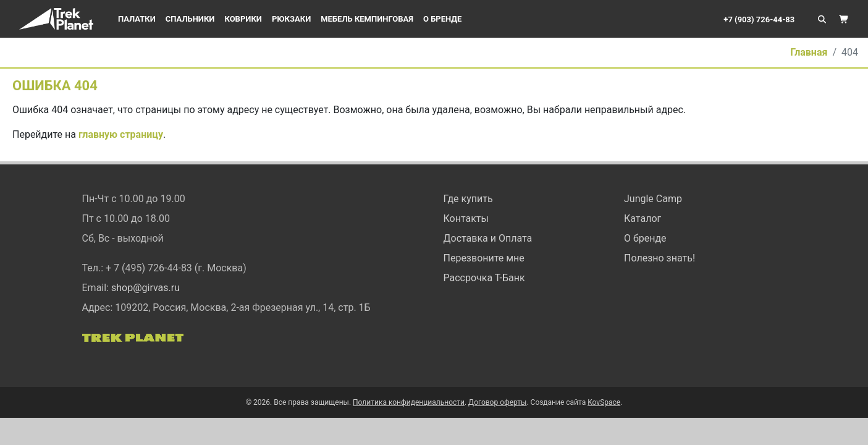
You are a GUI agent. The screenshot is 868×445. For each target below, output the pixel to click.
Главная (809, 52)
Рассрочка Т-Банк (484, 278)
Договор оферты (497, 402)
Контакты (466, 218)
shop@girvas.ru (145, 288)
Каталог (643, 218)
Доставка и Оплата (488, 238)
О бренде (442, 19)
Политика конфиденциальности (409, 402)
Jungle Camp (653, 199)
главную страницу (121, 134)
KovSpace (604, 402)
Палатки (137, 19)
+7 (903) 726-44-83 (759, 19)
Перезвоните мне (484, 258)
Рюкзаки (291, 19)
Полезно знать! (659, 258)
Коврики (243, 19)
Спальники (190, 19)
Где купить (468, 199)
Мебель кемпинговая (367, 19)
